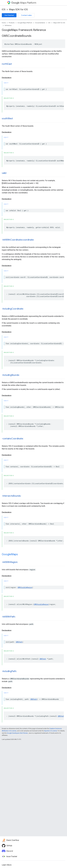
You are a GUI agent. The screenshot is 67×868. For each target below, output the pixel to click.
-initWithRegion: (10, 562)
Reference (8, 25)
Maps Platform (24, 3)
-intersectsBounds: (11, 496)
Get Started (9, 15)
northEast (7, 64)
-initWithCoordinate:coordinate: (18, 240)
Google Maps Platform (25, 23)
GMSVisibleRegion (25, 587)
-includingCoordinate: (13, 309)
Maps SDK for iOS (18, 10)
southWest (7, 119)
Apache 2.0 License (51, 731)
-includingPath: (9, 671)
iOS (4, 10)
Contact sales (26, 15)
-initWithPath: (9, 617)
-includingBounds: (11, 375)
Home (4, 23)
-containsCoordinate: (13, 439)
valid (4, 173)
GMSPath (19, 642)
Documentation (40, 23)
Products (12, 23)
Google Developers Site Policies (17, 733)
